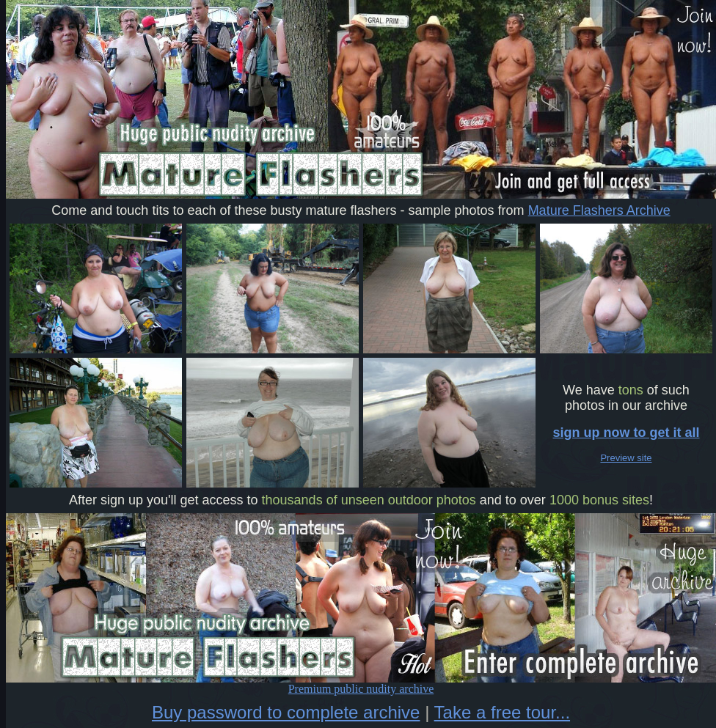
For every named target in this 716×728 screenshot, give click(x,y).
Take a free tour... (502, 712)
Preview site (626, 458)
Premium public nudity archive (361, 684)
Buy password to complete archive (286, 712)
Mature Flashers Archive (599, 210)
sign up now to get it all (626, 433)
